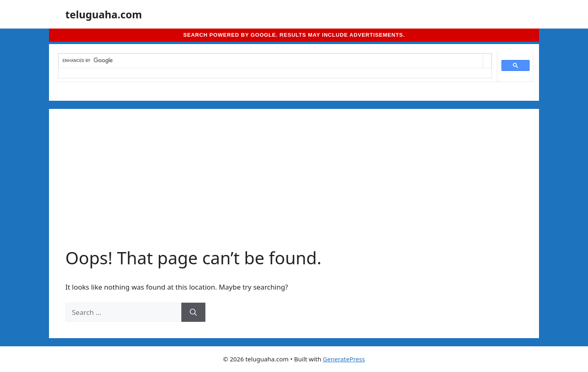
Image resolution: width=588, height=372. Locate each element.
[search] (271, 61)
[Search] (193, 312)
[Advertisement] (294, 186)
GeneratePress (344, 359)
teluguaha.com (104, 14)
